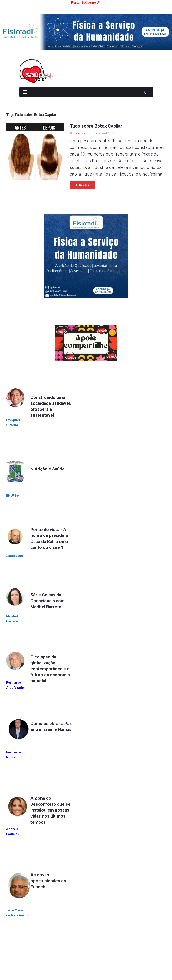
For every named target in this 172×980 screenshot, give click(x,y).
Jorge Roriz (80, 133)
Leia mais (83, 185)
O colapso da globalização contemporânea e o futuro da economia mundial (50, 669)
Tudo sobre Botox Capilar (96, 126)
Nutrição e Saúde (48, 469)
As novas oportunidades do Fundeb (48, 881)
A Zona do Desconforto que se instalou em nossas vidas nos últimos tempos (50, 810)
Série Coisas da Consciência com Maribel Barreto (48, 601)
